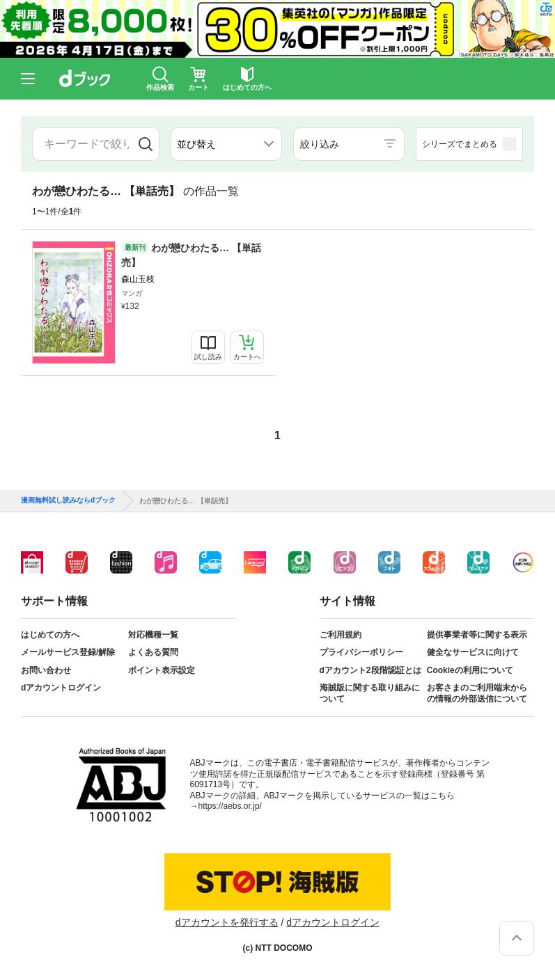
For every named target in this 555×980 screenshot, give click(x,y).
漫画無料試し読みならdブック (68, 500)
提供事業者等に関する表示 (477, 635)
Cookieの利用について (470, 670)
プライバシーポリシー (361, 652)
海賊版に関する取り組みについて (370, 693)
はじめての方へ (50, 635)
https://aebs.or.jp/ (230, 806)
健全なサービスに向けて (473, 652)
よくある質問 (153, 652)
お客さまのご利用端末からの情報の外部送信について (477, 693)
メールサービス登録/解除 (68, 652)
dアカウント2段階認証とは (370, 670)
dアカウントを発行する (227, 922)
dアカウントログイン (61, 688)
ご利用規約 (341, 635)
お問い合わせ (46, 670)
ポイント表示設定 (162, 670)
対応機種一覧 (153, 635)
